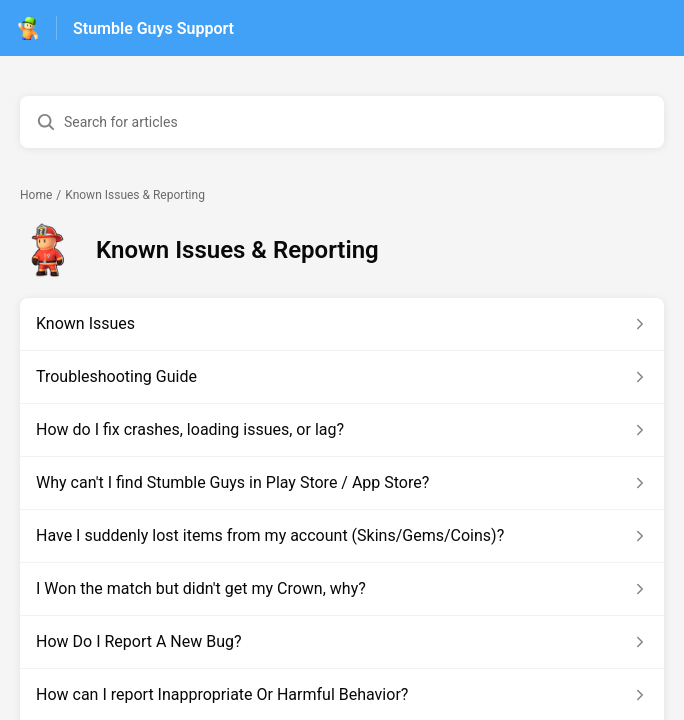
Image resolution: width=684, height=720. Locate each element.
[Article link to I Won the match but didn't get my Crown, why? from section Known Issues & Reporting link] (342, 589)
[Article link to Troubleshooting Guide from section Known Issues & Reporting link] (342, 377)
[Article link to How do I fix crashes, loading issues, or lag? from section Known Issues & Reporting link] (342, 430)
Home (36, 195)
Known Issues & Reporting (135, 195)
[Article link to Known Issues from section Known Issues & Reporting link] (342, 324)
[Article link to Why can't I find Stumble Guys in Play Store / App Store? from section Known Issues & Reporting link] (342, 483)
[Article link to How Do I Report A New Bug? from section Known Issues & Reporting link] (342, 642)
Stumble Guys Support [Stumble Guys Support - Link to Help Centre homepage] (153, 28)
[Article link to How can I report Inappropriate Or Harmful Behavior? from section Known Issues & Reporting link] (342, 695)
